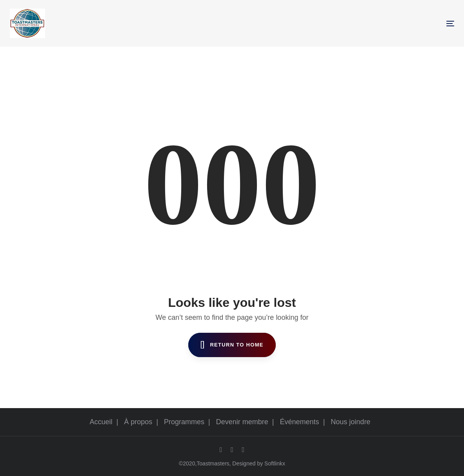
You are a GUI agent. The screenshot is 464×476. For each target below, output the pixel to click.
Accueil (101, 422)
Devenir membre (242, 422)
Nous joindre (350, 422)
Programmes (184, 422)
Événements (300, 422)
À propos (138, 422)
